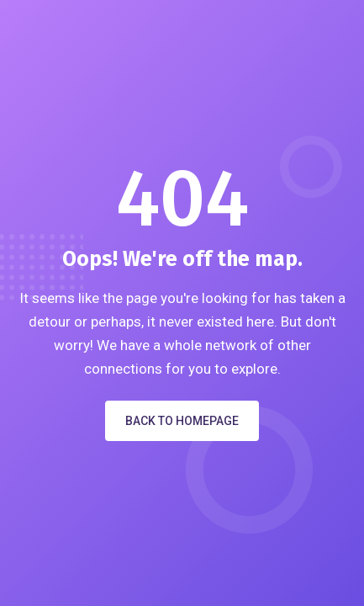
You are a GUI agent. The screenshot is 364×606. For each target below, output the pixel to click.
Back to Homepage (182, 421)
